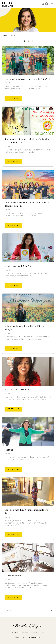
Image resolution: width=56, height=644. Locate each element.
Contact (15, 633)
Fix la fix (8, 83)
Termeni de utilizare (37, 633)
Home (4, 36)
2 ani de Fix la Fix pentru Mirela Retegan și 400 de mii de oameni (28, 200)
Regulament (24, 633)
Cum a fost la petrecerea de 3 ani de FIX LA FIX (28, 75)
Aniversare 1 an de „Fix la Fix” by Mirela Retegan (28, 324)
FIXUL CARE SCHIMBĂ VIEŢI (28, 385)
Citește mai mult (13, 98)
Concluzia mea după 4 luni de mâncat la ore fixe (28, 508)
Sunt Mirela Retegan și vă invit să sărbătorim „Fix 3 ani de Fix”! (28, 137)
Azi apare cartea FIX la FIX (28, 262)
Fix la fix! (28, 446)
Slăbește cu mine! (28, 573)
